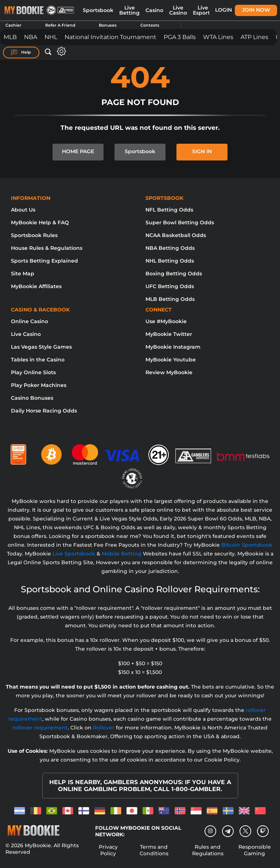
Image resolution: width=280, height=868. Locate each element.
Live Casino (178, 10)
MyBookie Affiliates (36, 286)
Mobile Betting (122, 554)
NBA (31, 37)
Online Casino (30, 321)
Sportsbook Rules (34, 235)
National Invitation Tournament (110, 37)
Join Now (256, 10)
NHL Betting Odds (170, 261)
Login (223, 10)
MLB (10, 37)
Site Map (23, 274)
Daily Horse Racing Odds (44, 411)
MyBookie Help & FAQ (40, 222)
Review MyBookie (169, 372)
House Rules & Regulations (47, 248)
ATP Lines (254, 37)
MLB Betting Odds (170, 299)
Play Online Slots (33, 372)
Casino (154, 10)
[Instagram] (210, 831)
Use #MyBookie (166, 321)
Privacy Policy (108, 850)
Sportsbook (98, 10)
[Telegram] (228, 831)
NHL (51, 37)
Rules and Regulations (208, 850)
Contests (150, 25)
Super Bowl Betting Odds (180, 222)
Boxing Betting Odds (174, 274)
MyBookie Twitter (169, 334)
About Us (23, 210)
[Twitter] (246, 831)
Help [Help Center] (21, 53)
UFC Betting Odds (170, 286)
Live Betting (129, 10)
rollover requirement (40, 728)
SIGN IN (202, 151)
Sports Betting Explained (44, 261)
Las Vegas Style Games (41, 347)
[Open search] (48, 52)
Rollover (104, 728)
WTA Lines (218, 37)
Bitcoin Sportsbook (247, 545)
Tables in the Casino (38, 360)
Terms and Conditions (154, 850)
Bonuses (108, 25)
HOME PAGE (78, 151)
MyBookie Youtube (171, 360)
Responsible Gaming (255, 850)
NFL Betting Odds (169, 210)
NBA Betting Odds (170, 248)
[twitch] (263, 831)
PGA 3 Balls (180, 37)
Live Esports (203, 10)
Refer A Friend (60, 25)
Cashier (13, 25)
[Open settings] (60, 51)
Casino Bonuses (32, 398)
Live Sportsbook (74, 554)
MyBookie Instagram (173, 347)
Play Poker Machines (39, 385)
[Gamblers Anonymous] (194, 452)
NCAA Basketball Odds (176, 235)
